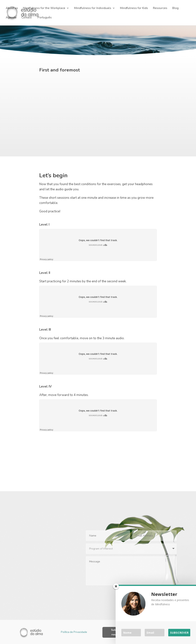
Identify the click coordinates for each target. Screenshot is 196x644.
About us (12, 8)
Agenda (11, 18)
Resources (160, 8)
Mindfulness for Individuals (93, 8)
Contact (27, 18)
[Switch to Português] (44, 21)
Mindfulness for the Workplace (44, 8)
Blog (175, 8)
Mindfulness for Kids (134, 8)
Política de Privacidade (74, 632)
